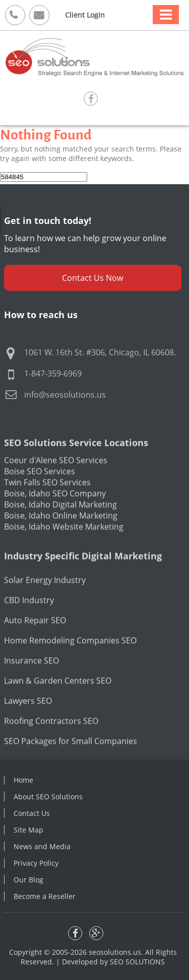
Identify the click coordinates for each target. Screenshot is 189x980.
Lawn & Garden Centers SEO (58, 699)
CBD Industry (29, 618)
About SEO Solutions (48, 797)
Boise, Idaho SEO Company (55, 511)
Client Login (85, 15)
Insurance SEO (31, 679)
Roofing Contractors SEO (51, 739)
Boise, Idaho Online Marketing (61, 534)
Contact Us (32, 813)
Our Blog (28, 880)
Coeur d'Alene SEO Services (56, 478)
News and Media (42, 846)
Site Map (28, 830)
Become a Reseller (45, 896)
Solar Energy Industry (45, 598)
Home (23, 780)
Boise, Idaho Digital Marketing (60, 522)
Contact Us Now (92, 278)
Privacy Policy (36, 863)
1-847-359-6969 (53, 373)
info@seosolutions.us (65, 395)
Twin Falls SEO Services (47, 500)
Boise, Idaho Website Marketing (64, 545)
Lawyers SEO (28, 719)
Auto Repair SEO (35, 638)
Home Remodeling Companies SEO (70, 658)
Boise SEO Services (40, 489)
